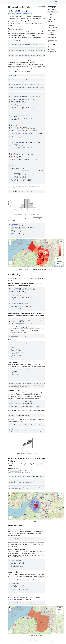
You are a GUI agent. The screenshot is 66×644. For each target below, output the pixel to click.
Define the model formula (53, 41)
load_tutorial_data (25, 55)
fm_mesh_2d (22, 103)
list (21, 320)
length (18, 323)
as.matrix (16, 97)
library (11, 75)
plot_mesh (15, 476)
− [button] (10, 244)
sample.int (20, 130)
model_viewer (16, 584)
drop (20, 147)
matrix (16, 135)
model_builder (16, 561)
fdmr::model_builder (14, 557)
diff (20, 100)
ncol (18, 136)
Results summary (53, 47)
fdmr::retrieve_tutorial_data (17, 36)
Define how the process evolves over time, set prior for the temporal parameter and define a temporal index (52, 32)
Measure (10, 262)
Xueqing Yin (24, 641)
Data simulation (52, 9)
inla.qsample (26, 138)
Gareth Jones (17, 641)
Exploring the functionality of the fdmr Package (52, 51)
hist (10, 192)
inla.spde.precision (21, 133)
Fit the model (52, 44)
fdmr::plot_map (38, 217)
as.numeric (17, 178)
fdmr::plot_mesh (15, 471)
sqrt (16, 127)
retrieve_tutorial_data (19, 45)
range (24, 100)
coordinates (14, 336)
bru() (23, 327)
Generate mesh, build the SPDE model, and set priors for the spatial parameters (52, 19)
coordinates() (12, 332)
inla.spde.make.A (20, 143)
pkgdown (53, 641)
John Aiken (30, 641)
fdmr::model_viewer (25, 580)
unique (15, 288)
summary (21, 402)
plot (10, 431)
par (10, 430)
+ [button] (10, 241)
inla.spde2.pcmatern (23, 115)
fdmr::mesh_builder (14, 530)
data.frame (17, 173)
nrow (42, 425)
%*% (24, 147)
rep (14, 175)
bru (25, 370)
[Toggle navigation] (56, 2)
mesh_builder (16, 539)
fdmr (9, 2)
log (38, 133)
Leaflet (52, 267)
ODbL (62, 267)
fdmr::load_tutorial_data (15, 37)
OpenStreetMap (58, 267)
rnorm (27, 170)
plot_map (15, 224)
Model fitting (51, 12)
